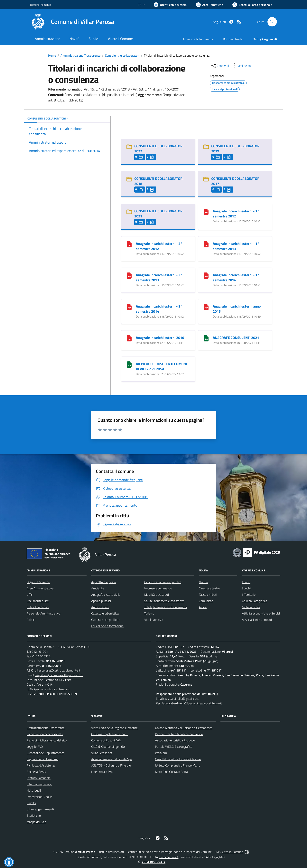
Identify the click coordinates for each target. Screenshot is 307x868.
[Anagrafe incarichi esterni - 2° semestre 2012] (129, 244)
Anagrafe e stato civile (106, 595)
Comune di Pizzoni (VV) (106, 740)
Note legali (34, 790)
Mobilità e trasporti (157, 595)
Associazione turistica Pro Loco (175, 740)
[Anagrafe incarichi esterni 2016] (129, 338)
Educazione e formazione (107, 626)
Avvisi (203, 607)
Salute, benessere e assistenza (164, 601)
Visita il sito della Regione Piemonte (114, 728)
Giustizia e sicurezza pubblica (163, 582)
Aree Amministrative (40, 588)
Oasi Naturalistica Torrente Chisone (178, 759)
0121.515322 (41, 656)
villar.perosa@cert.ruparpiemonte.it (58, 670)
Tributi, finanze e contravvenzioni (166, 607)
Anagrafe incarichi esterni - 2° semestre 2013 (159, 277)
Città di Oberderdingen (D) (108, 747)
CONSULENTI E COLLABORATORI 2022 (159, 149)
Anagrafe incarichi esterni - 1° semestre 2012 (236, 214)
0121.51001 (40, 652)
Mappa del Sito (36, 822)
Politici (31, 620)
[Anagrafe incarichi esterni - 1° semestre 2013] (206, 244)
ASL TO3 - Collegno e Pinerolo (111, 765)
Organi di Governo (38, 582)
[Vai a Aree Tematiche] (209, 5)
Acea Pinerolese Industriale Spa (112, 759)
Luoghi (246, 588)
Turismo (149, 613)
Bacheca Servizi (37, 772)
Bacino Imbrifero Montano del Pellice (179, 734)
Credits (31, 803)
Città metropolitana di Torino (110, 734)
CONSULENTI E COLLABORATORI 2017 (236, 181)
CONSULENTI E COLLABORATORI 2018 (159, 181)
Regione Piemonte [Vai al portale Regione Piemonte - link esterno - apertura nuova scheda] (41, 5)
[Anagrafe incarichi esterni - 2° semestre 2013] (129, 275)
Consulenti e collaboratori (122, 55)
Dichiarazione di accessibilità (45, 734)
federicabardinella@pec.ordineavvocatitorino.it (192, 703)
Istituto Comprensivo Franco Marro (178, 765)
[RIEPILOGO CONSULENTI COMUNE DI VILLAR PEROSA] (129, 364)
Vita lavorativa (154, 620)
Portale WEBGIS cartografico (174, 747)
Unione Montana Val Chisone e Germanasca (184, 728)
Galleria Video (251, 607)
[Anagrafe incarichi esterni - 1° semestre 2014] (206, 275)
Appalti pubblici (101, 601)
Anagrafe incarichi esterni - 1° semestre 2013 (236, 246)
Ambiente (98, 588)
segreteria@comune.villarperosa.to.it (59, 675)
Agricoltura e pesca (104, 582)
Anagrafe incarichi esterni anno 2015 (237, 309)
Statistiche (34, 816)
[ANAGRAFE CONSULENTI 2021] (206, 338)
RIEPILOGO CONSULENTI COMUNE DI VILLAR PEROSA (162, 366)
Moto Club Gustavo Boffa (171, 772)
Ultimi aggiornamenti (40, 809)
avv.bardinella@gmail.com (181, 699)
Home (52, 55)
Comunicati (206, 601)
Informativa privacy (39, 784)
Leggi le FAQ (35, 747)
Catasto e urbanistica (105, 613)
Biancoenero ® (169, 857)
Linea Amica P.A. (102, 772)
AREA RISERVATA (151, 862)
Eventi (246, 582)
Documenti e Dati (38, 601)
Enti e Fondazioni (38, 607)
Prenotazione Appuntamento (46, 753)
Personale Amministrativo (43, 613)
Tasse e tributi (208, 595)
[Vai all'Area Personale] (252, 5)
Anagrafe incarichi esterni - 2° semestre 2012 (159, 246)
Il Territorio (249, 595)
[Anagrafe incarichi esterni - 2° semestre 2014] (129, 307)
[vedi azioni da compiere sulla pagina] (241, 66)
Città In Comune (233, 852)
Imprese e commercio (158, 588)
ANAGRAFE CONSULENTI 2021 (236, 338)
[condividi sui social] (220, 66)
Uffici (30, 595)
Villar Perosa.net (102, 753)
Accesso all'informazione (198, 39)
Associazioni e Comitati (257, 620)
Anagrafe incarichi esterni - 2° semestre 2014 (159, 309)
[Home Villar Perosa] (72, 22)
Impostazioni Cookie (40, 797)
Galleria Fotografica (255, 601)
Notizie (203, 582)
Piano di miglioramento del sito (47, 740)
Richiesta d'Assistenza (41, 765)
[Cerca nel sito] (272, 22)
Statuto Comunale (39, 778)
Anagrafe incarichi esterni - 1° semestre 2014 (236, 277)
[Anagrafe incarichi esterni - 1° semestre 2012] (206, 211)
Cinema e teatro (209, 588)
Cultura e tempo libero (106, 620)
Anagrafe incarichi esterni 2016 (160, 338)
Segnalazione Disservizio (42, 759)
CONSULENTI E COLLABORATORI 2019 (236, 149)
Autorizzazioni (100, 607)
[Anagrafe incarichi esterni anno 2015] (206, 307)
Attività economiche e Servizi (261, 613)
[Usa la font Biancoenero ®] (170, 5)
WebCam (161, 753)
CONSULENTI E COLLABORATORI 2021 (159, 214)
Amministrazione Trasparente (80, 55)
